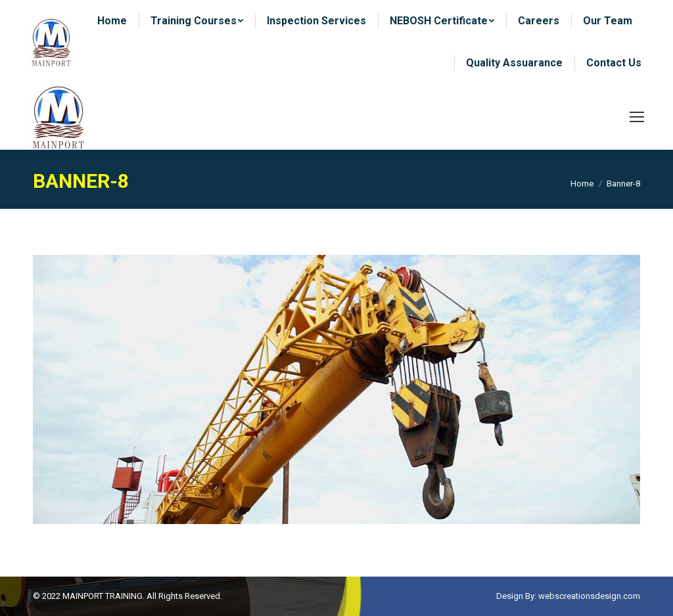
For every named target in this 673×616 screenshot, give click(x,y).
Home (582, 184)
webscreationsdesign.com (589, 596)
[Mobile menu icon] (637, 117)
